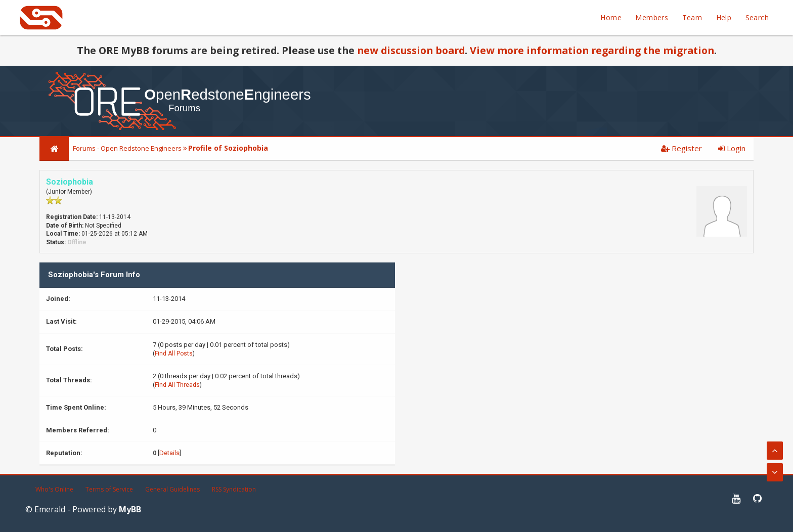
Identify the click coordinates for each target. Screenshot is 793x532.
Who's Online (54, 489)
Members (652, 17)
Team (692, 17)
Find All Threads (177, 385)
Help (724, 17)
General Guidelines (172, 489)
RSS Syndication (234, 489)
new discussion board (411, 50)
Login (732, 148)
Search (757, 17)
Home (611, 17)
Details (169, 453)
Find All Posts (174, 353)
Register (681, 148)
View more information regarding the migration (592, 50)
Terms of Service (109, 489)
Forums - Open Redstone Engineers (127, 148)
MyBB (130, 509)
